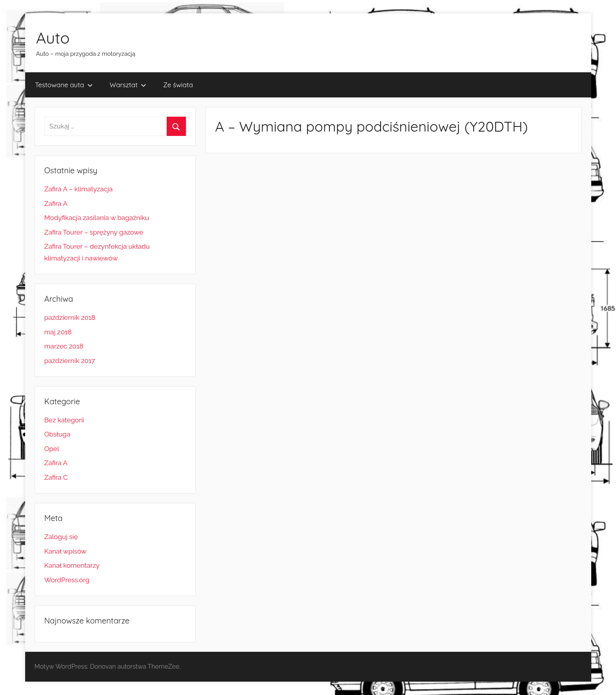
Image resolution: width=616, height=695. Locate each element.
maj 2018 (58, 332)
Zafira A (56, 204)
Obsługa (57, 434)
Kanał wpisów (66, 551)
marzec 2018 (64, 346)
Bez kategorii (64, 420)
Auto (53, 38)
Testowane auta (64, 85)
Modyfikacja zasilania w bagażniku (97, 218)
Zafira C (56, 477)
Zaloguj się (61, 537)
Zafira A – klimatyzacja (79, 189)
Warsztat (128, 85)
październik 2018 (70, 317)
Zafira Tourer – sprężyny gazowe (94, 232)
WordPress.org (67, 580)
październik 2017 (70, 361)
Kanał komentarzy (72, 565)
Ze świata (178, 85)
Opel (52, 449)
